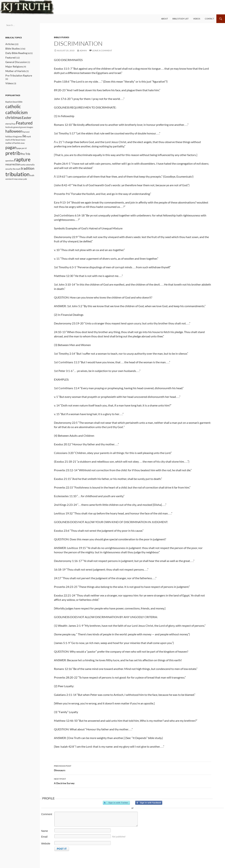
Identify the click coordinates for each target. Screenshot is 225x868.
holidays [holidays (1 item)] (9, 136)
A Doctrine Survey (133, 781)
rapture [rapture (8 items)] (22, 162)
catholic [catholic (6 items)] (13, 102)
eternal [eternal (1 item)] (9, 122)
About (164, 19)
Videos (197, 19)
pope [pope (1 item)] (19, 149)
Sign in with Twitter (116, 803)
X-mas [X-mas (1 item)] (15, 185)
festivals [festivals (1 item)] (9, 126)
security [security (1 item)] (9, 173)
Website (46, 844)
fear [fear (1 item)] (14, 122)
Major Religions (13, 66)
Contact (209, 19)
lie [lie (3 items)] (24, 136)
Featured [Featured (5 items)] (24, 121)
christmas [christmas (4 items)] (13, 115)
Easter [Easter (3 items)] (27, 115)
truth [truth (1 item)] (32, 180)
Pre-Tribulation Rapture (17, 74)
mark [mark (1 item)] (29, 136)
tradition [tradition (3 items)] (28, 173)
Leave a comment (102, 50)
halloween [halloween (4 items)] (14, 130)
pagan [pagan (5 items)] (11, 148)
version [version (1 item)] (9, 185)
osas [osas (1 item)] (23, 143)
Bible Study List (180, 19)
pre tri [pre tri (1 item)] (24, 149)
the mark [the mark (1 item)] (17, 173)
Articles (9, 44)
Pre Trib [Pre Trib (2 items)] (25, 155)
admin (83, 50)
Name (45, 831)
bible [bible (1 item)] (20, 97)
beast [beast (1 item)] (15, 97)
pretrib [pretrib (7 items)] (13, 155)
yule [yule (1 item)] (25, 185)
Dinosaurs (133, 768)
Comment (47, 814)
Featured (10, 57)
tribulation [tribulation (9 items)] (17, 179)
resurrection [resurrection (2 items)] (13, 168)
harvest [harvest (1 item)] (26, 131)
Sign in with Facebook (149, 803)
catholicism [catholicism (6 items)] (17, 109)
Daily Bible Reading (14, 53)
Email (44, 837)
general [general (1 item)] (17, 126)
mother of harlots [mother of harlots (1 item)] (13, 143)
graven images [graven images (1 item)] (27, 126)
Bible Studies (62, 37)
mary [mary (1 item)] (23, 140)
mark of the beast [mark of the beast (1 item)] (13, 140)
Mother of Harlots (14, 70)
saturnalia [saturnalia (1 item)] (30, 168)
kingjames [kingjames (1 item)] (18, 136)
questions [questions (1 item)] (10, 163)
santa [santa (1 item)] (23, 168)
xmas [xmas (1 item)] (21, 185)
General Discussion (14, 61)
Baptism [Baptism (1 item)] (9, 97)
